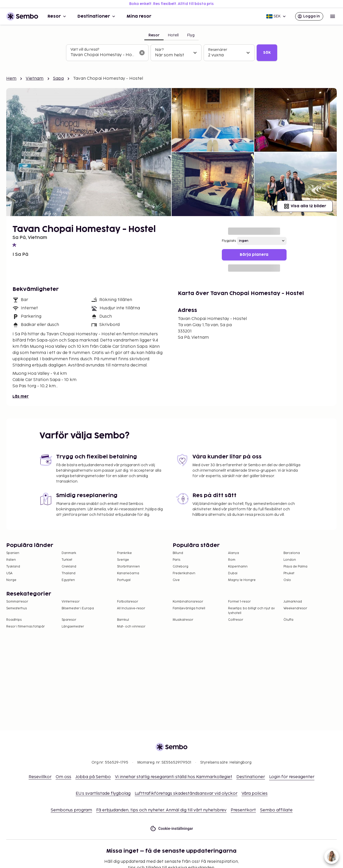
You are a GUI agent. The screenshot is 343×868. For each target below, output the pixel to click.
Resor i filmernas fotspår (25, 627)
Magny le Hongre (242, 580)
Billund (178, 553)
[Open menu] (333, 16)
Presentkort (243, 810)
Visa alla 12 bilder (305, 206)
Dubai (233, 573)
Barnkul (123, 620)
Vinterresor (71, 602)
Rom (232, 560)
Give (176, 580)
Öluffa (288, 620)
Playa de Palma (295, 567)
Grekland (69, 567)
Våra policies (255, 794)
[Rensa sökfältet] (142, 53)
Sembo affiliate (276, 810)
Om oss (63, 777)
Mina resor (139, 16)
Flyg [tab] (191, 35)
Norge (11, 580)
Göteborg (180, 567)
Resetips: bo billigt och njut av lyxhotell (251, 611)
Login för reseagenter (292, 777)
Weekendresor (295, 608)
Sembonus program (71, 810)
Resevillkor (40, 777)
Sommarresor (17, 602)
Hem (11, 79)
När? (159, 50)
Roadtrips (14, 620)
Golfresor (236, 620)
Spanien (13, 553)
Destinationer (97, 16)
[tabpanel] (172, 53)
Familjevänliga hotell (189, 608)
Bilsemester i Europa (78, 608)
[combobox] (103, 55)
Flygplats (229, 241)
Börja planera (254, 255)
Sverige (123, 560)
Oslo (287, 580)
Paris (176, 560)
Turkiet (67, 560)
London (290, 560)
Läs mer (21, 396)
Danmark (69, 553)
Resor (57, 16)
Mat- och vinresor (131, 627)
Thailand (69, 573)
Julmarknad (293, 602)
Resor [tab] (154, 35)
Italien (11, 560)
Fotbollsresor (128, 602)
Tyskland (13, 567)
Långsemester (73, 627)
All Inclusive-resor (131, 608)
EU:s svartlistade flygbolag (103, 794)
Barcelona (292, 553)
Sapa (59, 79)
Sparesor (69, 620)
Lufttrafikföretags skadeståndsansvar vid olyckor (186, 794)
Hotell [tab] (173, 35)
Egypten (68, 580)
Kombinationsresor (188, 602)
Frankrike (124, 553)
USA (9, 573)
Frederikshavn (184, 573)
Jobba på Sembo (93, 777)
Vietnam (35, 79)
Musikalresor (183, 620)
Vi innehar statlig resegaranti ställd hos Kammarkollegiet (174, 777)
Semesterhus (17, 608)
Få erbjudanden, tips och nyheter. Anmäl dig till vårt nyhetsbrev (161, 810)
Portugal (124, 580)
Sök (267, 53)
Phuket (289, 573)
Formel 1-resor (239, 602)
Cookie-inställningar (172, 829)
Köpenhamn (238, 567)
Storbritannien (128, 567)
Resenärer (218, 50)
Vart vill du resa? (85, 49)
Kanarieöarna (128, 573)
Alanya (234, 553)
